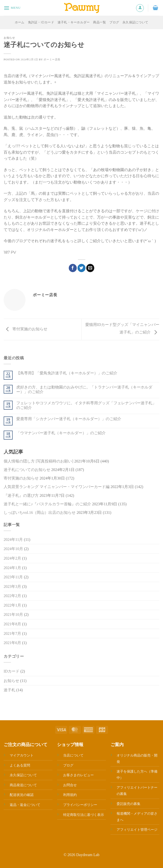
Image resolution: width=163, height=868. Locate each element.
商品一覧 (99, 22)
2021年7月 (12, 633)
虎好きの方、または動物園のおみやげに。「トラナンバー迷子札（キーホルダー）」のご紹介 (84, 389)
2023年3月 (12, 586)
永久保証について (135, 22)
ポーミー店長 (52, 59)
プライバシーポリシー (80, 805)
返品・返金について (25, 805)
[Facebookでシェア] (73, 268)
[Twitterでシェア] (81, 268)
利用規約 (70, 795)
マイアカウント (22, 755)
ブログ (114, 22)
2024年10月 (13, 549)
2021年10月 (13, 614)
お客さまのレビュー (78, 775)
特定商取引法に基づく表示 (84, 815)
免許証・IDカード (41, 22)
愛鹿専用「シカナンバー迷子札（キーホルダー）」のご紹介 (69, 419)
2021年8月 (12, 624)
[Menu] (12, 8)
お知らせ (9, 38)
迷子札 (9, 690)
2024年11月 (13, 540)
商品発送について (23, 785)
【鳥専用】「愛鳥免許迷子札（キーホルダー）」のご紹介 (67, 373)
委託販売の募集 (129, 804)
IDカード (12, 671)
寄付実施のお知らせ (26, 329)
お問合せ (70, 785)
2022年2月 (12, 596)
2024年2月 (12, 558)
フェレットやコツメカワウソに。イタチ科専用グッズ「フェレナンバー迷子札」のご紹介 (86, 405)
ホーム (20, 22)
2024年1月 (12, 568)
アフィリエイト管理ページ (137, 830)
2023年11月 (13, 577)
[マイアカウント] (140, 8)
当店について (73, 755)
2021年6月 (12, 643)
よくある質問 (20, 765)
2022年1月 (12, 605)
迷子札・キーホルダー (74, 22)
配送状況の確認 (22, 795)
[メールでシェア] (90, 268)
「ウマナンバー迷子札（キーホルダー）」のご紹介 (61, 433)
